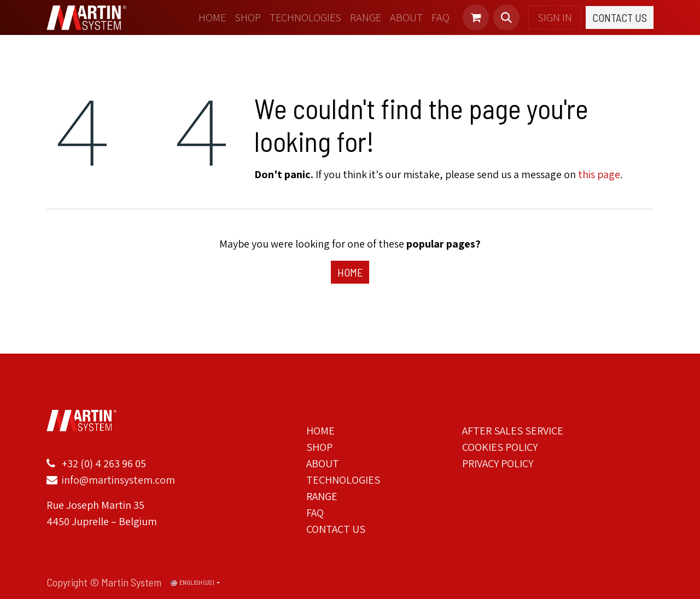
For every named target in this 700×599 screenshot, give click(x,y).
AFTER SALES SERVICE (513, 431)
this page (599, 174)
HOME (320, 431)
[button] (506, 17)
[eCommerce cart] (476, 17)
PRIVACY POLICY (498, 463)
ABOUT (323, 463)
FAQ (315, 513)
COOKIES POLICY (500, 447)
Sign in (555, 17)
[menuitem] (212, 17)
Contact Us (620, 17)
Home (350, 272)
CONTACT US (336, 529)
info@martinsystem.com (117, 480)
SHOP (319, 447)
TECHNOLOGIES (343, 480)
